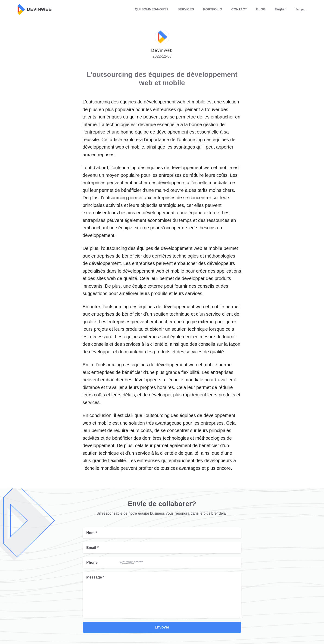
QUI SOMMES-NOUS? (152, 9)
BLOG (261, 9)
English (281, 9)
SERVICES (186, 9)
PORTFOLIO (213, 9)
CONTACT (239, 9)
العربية (301, 9)
